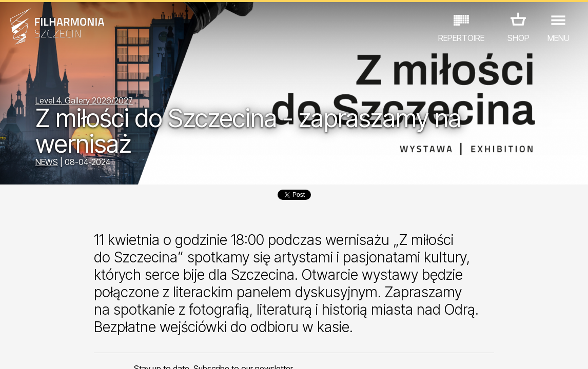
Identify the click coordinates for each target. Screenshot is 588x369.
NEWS (47, 162)
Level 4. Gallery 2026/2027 (84, 100)
